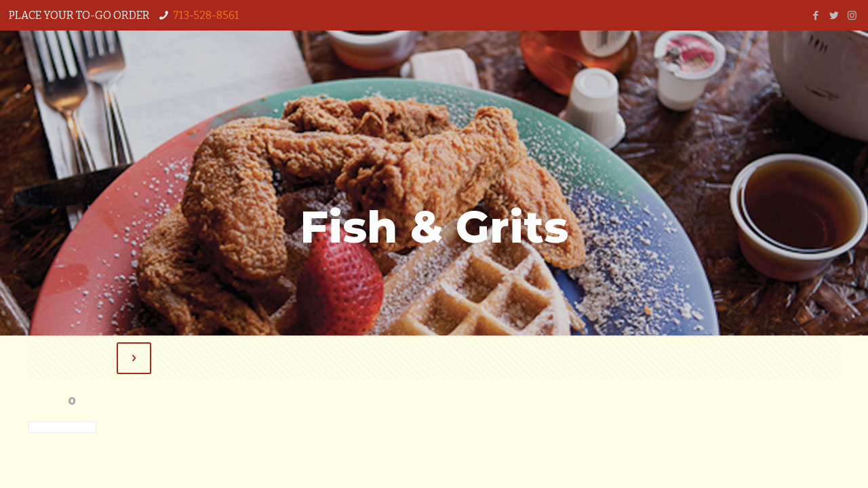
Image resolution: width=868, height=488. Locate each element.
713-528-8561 (206, 15)
